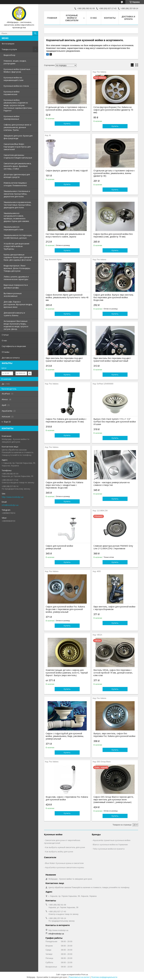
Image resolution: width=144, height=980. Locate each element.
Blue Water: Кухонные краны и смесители (64, 863)
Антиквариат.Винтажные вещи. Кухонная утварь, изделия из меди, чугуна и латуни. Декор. (16, 325)
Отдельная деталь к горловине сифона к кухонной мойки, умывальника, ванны (66, 108)
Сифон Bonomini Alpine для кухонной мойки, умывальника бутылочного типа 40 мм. (67, 297)
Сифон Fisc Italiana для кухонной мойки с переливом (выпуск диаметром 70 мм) (66, 420)
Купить (67, 123)
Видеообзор (9, 55)
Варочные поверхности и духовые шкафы (16, 286)
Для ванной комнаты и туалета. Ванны (14, 314)
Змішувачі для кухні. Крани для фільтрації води (18, 137)
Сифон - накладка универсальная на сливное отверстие (112, 484)
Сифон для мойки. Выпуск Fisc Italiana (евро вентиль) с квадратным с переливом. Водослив (64, 485)
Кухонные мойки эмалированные (12, 118)
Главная (52, 18)
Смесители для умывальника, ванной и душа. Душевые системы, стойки (17, 166)
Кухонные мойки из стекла (16, 86)
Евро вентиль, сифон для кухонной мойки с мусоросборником (114, 608)
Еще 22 (7, 422)
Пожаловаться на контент (79, 977)
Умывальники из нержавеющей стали (14, 228)
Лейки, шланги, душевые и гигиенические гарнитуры (16, 278)
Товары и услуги (9, 49)
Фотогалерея (8, 44)
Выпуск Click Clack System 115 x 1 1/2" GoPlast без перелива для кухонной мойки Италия (115, 422)
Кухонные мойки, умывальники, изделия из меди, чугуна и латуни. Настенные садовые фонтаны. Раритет (18, 105)
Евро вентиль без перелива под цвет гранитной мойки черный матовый (64, 360)
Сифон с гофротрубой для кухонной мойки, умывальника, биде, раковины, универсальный (65, 736)
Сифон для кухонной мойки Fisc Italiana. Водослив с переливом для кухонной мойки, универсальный (65, 609)
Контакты (110, 18)
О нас (4, 340)
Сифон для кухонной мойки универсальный (59, 547)
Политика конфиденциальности (104, 977)
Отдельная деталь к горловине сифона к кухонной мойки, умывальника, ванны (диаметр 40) (114, 173)
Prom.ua (85, 975)
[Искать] (35, 33)
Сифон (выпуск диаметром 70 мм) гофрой (67, 171)
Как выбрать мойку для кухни (59, 852)
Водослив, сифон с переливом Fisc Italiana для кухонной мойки (67, 798)
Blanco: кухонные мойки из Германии (110, 844)
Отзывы (6, 352)
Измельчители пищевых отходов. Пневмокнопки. (15, 184)
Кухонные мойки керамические (12, 93)
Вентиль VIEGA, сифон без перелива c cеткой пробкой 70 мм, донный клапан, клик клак (113, 673)
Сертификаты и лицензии (14, 346)
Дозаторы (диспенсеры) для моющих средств (17, 176)
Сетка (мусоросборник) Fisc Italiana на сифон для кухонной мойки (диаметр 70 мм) (113, 110)
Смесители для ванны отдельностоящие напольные (18, 156)
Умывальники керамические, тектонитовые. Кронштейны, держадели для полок (17, 205)
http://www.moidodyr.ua (13, 497)
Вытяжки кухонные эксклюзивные (13, 295)
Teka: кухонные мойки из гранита (109, 849)
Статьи (5, 335)
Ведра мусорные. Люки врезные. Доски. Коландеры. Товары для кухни (17, 268)
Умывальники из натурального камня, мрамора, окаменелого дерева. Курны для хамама (16, 217)
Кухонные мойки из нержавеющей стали (14, 79)
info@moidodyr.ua (10, 505)
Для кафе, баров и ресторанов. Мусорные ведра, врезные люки (18, 304)
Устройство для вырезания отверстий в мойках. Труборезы (16, 246)
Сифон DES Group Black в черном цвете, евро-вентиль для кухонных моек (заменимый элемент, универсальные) (114, 800)
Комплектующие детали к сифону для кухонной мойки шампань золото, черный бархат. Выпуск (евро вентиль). (67, 673)
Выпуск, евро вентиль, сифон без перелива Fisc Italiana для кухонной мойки (114, 735)
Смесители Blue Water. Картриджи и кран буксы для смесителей (17, 147)
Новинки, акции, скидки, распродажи (15, 62)
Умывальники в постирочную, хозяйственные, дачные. (18, 237)
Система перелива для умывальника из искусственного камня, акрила (65, 235)
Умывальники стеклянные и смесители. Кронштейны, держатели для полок (17, 194)
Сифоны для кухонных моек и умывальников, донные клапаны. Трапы (17, 127)
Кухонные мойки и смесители (72, 18)
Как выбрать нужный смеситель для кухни (65, 847)
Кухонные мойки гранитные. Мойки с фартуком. (17, 70)
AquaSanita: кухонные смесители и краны (65, 867)
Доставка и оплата (11, 358)
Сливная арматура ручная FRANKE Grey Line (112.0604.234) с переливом (113, 547)
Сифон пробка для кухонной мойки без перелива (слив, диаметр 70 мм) (113, 235)
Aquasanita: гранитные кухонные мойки (112, 840)
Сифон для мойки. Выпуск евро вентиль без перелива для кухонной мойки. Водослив (113, 297)
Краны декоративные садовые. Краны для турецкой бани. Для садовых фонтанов (18, 257)
